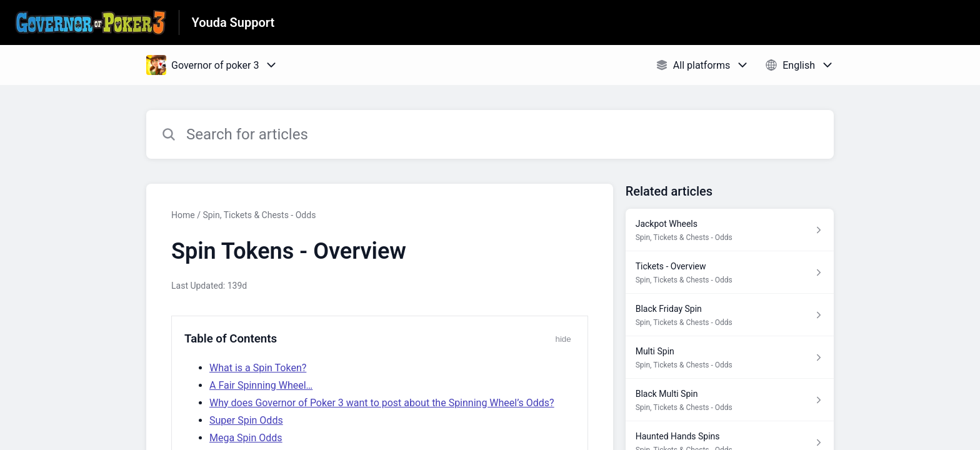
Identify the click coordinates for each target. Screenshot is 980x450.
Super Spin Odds (246, 420)
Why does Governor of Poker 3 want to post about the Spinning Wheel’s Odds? (382, 403)
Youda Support (233, 22)
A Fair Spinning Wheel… (261, 385)
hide (563, 339)
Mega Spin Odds (246, 438)
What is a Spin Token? (258, 368)
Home (183, 215)
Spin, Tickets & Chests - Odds (259, 215)
